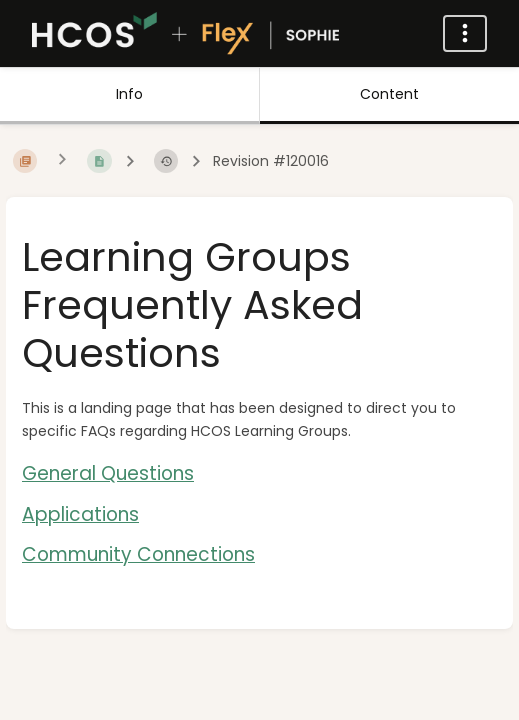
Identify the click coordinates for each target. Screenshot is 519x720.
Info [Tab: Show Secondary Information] (129, 94)
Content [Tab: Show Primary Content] (389, 94)
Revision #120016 (271, 161)
